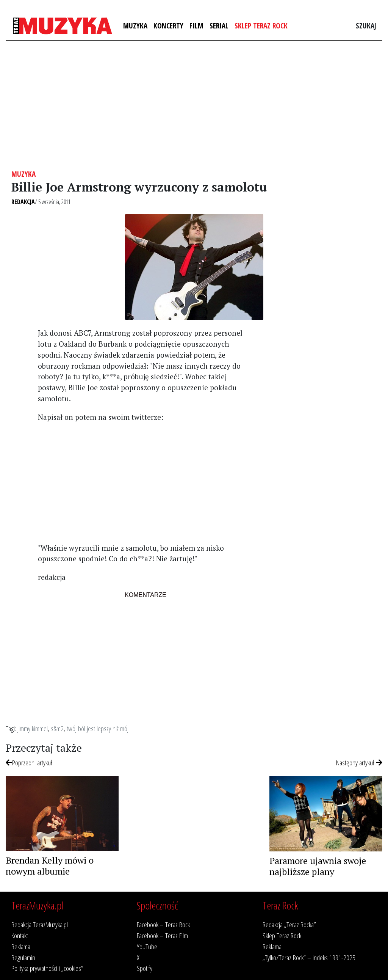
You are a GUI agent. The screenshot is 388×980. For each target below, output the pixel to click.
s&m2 (57, 728)
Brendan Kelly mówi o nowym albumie (50, 866)
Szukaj (366, 26)
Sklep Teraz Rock (261, 26)
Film (196, 26)
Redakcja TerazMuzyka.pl (40, 924)
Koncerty (168, 26)
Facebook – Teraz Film (162, 935)
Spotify (145, 968)
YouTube (147, 946)
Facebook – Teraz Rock (163, 924)
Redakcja (23, 202)
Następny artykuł (359, 762)
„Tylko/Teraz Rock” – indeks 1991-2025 (309, 957)
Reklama (21, 946)
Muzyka (135, 26)
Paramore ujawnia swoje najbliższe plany (318, 866)
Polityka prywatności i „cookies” (47, 968)
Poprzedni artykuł (29, 762)
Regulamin (23, 957)
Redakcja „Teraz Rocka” (289, 924)
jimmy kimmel (33, 728)
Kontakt (20, 935)
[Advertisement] (194, 105)
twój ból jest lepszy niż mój (98, 728)
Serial (219, 26)
